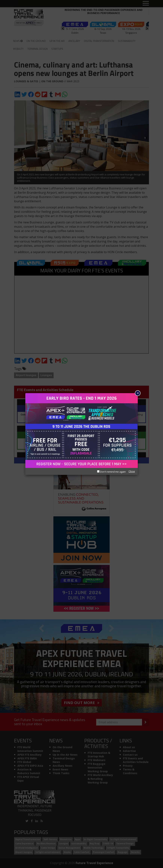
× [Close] (138, 393)
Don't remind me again (111, 472)
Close (132, 471)
